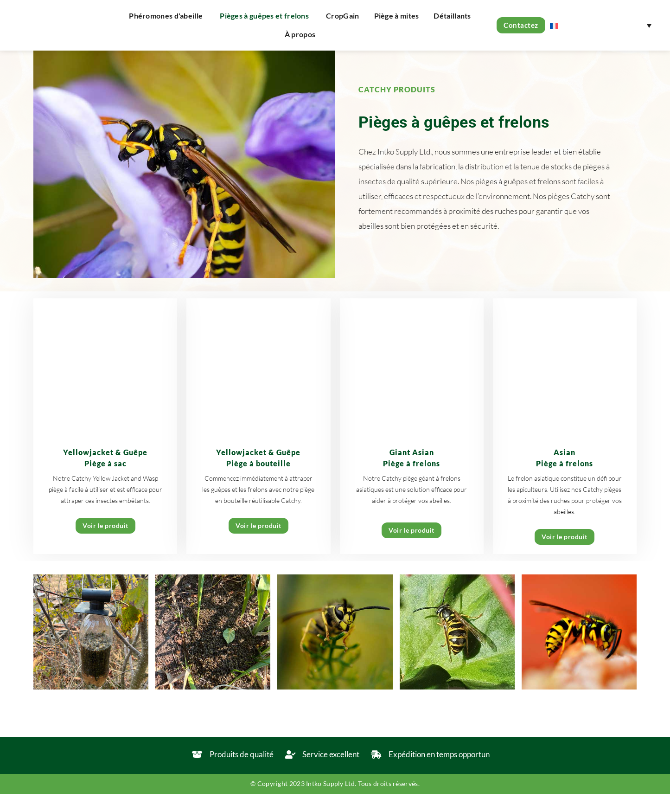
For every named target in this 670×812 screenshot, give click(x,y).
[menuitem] (601, 25)
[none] (601, 25)
